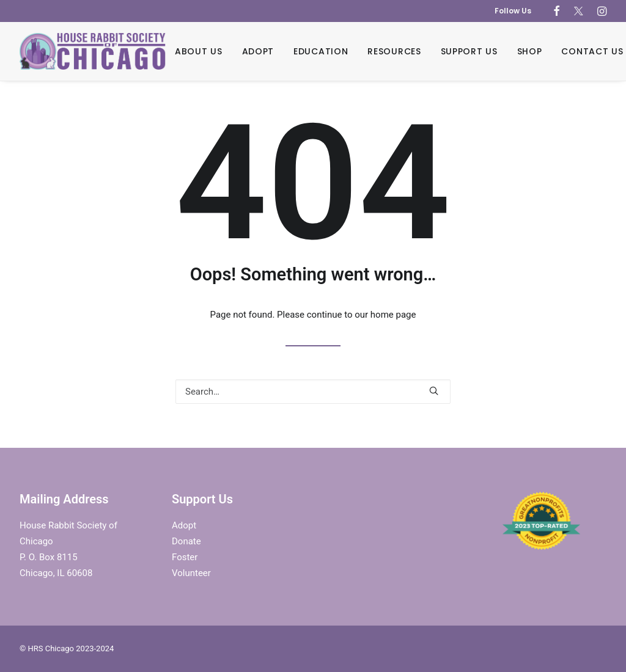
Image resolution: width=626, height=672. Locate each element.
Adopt (258, 51)
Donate (186, 541)
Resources (394, 51)
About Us (199, 51)
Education (321, 51)
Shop (530, 51)
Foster (185, 557)
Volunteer (191, 573)
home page (393, 315)
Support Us (469, 51)
